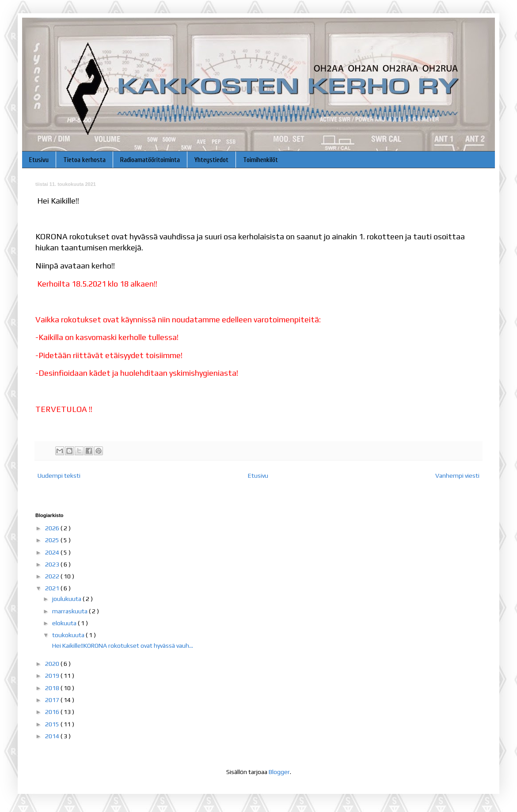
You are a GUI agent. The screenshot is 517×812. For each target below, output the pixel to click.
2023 (53, 564)
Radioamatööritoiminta (150, 160)
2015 (53, 724)
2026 (53, 528)
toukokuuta (69, 635)
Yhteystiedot (211, 160)
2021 (53, 588)
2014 (53, 736)
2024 (53, 552)
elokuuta (65, 623)
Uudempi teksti (59, 476)
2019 (53, 676)
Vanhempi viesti (457, 476)
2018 (53, 688)
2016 (53, 712)
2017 (53, 700)
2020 (53, 664)
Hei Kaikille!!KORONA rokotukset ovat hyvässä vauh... (122, 646)
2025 (53, 540)
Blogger (279, 772)
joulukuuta (67, 599)
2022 (53, 576)
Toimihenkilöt (260, 160)
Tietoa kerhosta (84, 160)
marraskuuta (70, 611)
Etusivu (39, 160)
